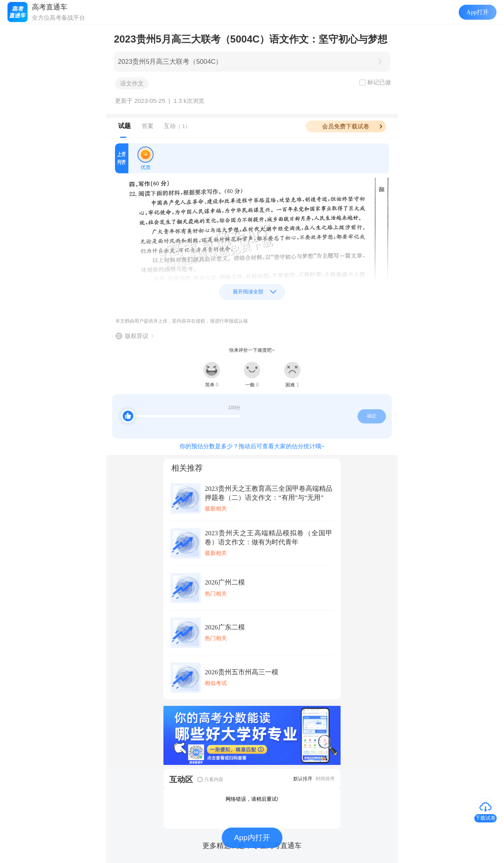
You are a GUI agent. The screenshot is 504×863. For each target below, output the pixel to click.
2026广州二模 (225, 582)
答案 (148, 126)
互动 (177, 126)
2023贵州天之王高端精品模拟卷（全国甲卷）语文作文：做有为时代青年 (269, 538)
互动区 (181, 779)
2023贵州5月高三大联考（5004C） (170, 62)
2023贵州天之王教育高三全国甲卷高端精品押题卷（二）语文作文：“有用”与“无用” (269, 493)
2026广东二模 (225, 627)
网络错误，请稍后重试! (252, 799)
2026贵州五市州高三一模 (241, 672)
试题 (124, 126)
